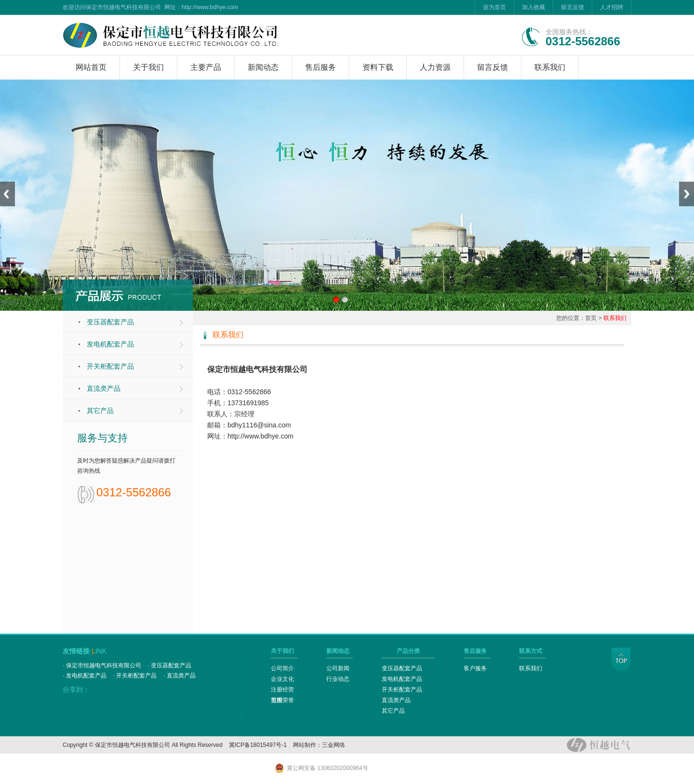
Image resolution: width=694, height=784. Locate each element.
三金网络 (334, 745)
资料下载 (378, 67)
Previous (7, 194)
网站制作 (305, 745)
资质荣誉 (282, 700)
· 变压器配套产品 (170, 665)
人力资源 (435, 67)
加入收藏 (534, 7)
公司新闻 (338, 668)
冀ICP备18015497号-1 (258, 745)
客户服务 (475, 668)
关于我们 (148, 67)
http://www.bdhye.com (210, 7)
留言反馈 (573, 7)
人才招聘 (612, 7)
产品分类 (408, 651)
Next (687, 194)
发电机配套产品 (110, 344)
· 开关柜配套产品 (135, 676)
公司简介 (282, 668)
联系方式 (531, 651)
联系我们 (550, 67)
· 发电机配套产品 (85, 676)
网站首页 (91, 67)
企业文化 (282, 679)
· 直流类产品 (180, 676)
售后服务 (320, 67)
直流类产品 (104, 388)
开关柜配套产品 (110, 366)
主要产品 (206, 67)
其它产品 (100, 411)
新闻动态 (263, 67)
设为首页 (494, 7)
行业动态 (338, 679)
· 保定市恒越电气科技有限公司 (102, 665)
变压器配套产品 (110, 322)
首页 (591, 318)
